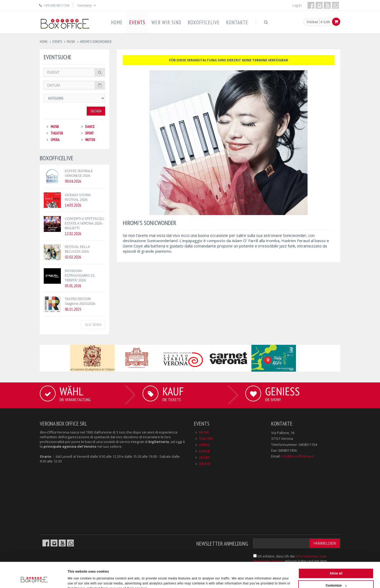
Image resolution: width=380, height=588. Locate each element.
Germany (87, 5)
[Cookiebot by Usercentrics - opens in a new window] (34, 579)
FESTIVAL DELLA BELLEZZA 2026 (77, 249)
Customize (336, 564)
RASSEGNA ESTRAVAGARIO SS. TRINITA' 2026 (80, 275)
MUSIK (55, 127)
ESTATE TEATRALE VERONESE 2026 (79, 173)
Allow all (336, 552)
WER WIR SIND (166, 22)
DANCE (90, 127)
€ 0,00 (325, 22)
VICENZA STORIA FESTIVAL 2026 (78, 197)
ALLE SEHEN (93, 325)
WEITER (90, 140)
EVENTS (137, 22)
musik (71, 42)
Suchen (96, 111)
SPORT (89, 133)
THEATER (57, 133)
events (57, 42)
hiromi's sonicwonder (96, 42)
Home (44, 42)
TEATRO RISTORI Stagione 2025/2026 (80, 301)
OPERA (55, 140)
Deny (336, 576)
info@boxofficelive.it (298, 456)
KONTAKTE (237, 22)
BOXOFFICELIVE (204, 22)
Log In (297, 5)
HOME (117, 22)
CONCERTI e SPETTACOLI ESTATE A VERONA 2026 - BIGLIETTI (84, 223)
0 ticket (312, 22)
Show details (78, 579)
